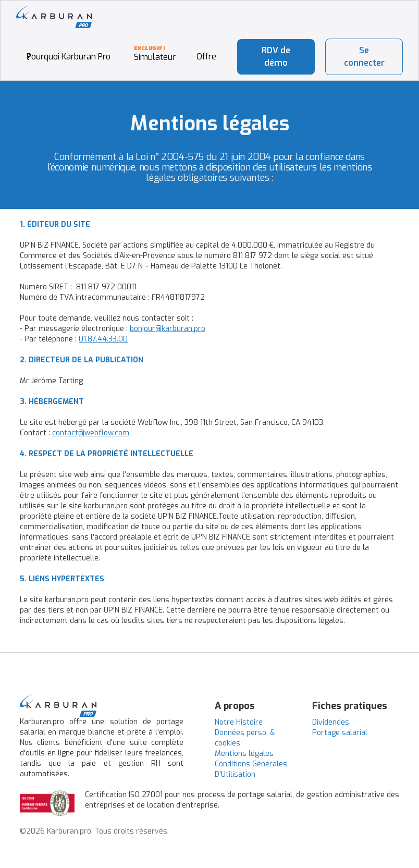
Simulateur (155, 57)
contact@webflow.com (91, 433)
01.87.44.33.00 (103, 339)
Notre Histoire (239, 722)
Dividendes (331, 722)
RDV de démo (276, 57)
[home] (54, 17)
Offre (206, 57)
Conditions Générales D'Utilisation (251, 769)
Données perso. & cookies (245, 738)
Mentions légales (244, 754)
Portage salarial (340, 733)
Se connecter (364, 57)
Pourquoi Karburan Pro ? (69, 57)
